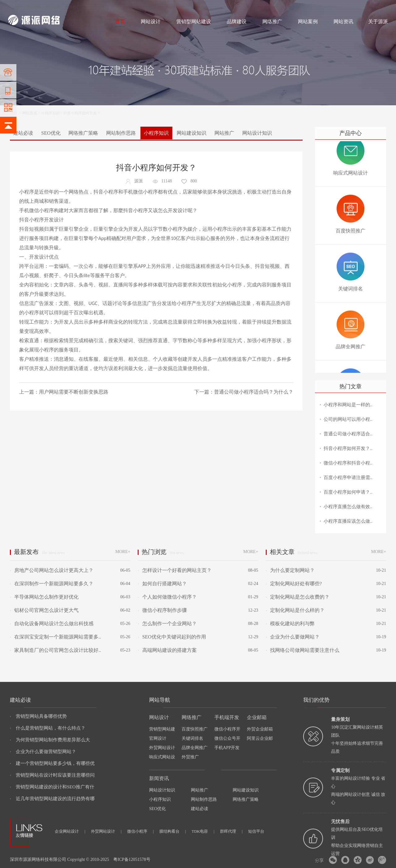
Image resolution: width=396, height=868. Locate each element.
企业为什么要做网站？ (293, 637)
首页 (120, 22)
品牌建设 (237, 22)
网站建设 (15, 7)
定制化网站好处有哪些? (294, 584)
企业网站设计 (70, 831)
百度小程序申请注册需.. (348, 478)
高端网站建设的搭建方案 (167, 650)
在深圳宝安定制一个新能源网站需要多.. (55, 637)
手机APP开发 (227, 748)
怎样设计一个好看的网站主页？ (174, 570)
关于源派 (378, 22)
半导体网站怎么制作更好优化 (44, 597)
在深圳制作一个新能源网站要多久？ (52, 584)
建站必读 (23, 133)
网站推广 (224, 133)
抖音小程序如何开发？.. (348, 448)
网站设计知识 (257, 133)
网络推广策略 (83, 133)
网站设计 (53, 7)
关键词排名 (192, 738)
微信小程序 (140, 831)
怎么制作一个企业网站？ (167, 624)
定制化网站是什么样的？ (295, 610)
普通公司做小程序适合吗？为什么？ (254, 392)
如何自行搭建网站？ (162, 584)
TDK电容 (203, 831)
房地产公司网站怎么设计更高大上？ (52, 570)
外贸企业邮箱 (260, 729)
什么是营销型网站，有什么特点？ (48, 728)
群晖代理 (231, 831)
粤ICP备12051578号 (132, 859)
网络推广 (73, 7)
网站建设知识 (192, 133)
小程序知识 (50, 113)
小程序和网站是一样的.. (348, 405)
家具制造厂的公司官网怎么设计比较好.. (55, 650)
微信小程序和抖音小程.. (348, 463)
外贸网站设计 (162, 748)
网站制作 (34, 7)
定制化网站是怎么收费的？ (298, 597)
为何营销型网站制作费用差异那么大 (50, 740)
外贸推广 (190, 757)
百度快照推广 (195, 729)
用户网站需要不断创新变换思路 (74, 392)
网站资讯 (343, 22)
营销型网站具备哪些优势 (38, 716)
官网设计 (158, 738)
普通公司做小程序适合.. (348, 434)
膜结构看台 (173, 831)
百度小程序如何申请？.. (348, 492)
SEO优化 (51, 133)
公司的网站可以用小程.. (348, 419)
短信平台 (256, 831)
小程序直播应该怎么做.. (348, 521)
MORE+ (123, 552)
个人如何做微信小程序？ (167, 597)
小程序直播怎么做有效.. (348, 507)
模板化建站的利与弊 (290, 624)
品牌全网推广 (195, 748)
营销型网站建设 (194, 22)
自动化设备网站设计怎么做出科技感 (52, 624)
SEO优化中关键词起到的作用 (172, 637)
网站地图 (381, 7)
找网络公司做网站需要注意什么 (303, 650)
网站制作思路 (121, 133)
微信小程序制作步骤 (162, 610)
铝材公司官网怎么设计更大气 (44, 610)
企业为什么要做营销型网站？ (43, 752)
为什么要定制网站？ (290, 570)
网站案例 (308, 22)
